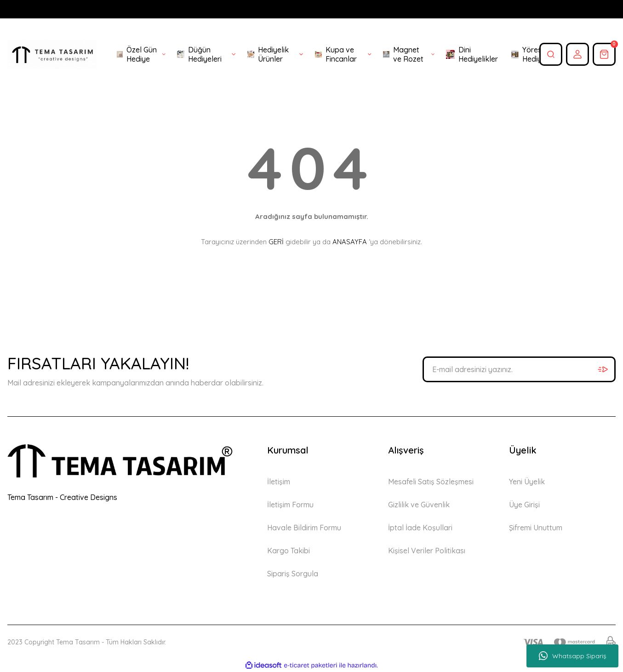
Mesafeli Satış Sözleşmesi (431, 482)
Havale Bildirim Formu (304, 528)
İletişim (279, 482)
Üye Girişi (524, 505)
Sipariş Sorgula (293, 574)
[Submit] (603, 369)
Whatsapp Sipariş (573, 656)
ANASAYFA (350, 242)
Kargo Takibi (289, 551)
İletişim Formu (290, 505)
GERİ (276, 242)
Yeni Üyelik (527, 482)
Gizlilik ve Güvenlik (419, 505)
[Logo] (52, 55)
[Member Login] (577, 54)
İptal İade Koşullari (420, 528)
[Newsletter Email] (519, 369)
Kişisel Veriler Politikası (427, 551)
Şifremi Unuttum (536, 528)
